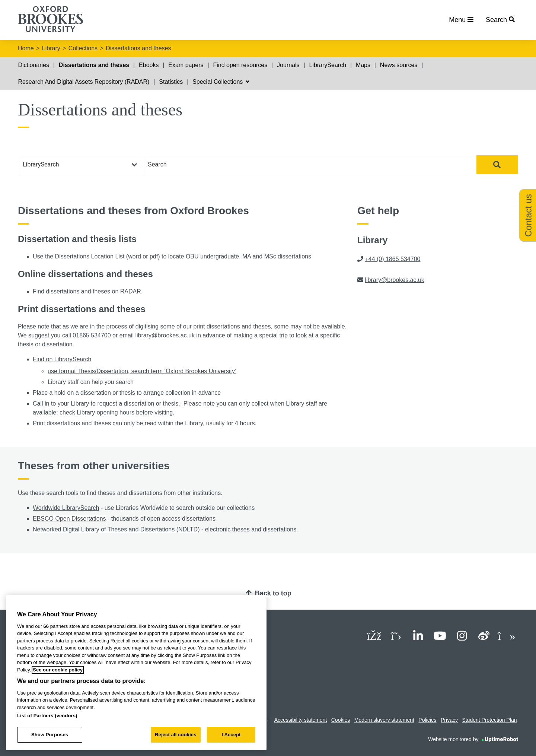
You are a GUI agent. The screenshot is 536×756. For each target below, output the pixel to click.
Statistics (171, 82)
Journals (288, 65)
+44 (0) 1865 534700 (393, 259)
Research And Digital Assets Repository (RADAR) (84, 82)
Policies (427, 720)
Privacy (449, 720)
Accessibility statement (301, 720)
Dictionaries (33, 65)
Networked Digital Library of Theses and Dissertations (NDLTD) (116, 529)
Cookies (341, 720)
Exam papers (186, 65)
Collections (83, 48)
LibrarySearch (328, 65)
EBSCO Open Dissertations (69, 519)
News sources (399, 65)
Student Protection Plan (489, 720)
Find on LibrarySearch (62, 359)
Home (26, 48)
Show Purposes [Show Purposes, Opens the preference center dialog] (50, 735)
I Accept (231, 735)
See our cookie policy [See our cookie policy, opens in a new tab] (58, 670)
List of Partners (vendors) (47, 716)
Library (51, 48)
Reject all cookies (176, 735)
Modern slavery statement (384, 720)
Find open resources (240, 65)
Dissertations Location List (90, 256)
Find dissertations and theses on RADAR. (88, 291)
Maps (363, 65)
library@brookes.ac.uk (165, 335)
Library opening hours (106, 412)
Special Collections (221, 82)
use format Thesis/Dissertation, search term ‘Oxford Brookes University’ (142, 371)
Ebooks (149, 65)
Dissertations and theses (138, 48)
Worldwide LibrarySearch (66, 508)
